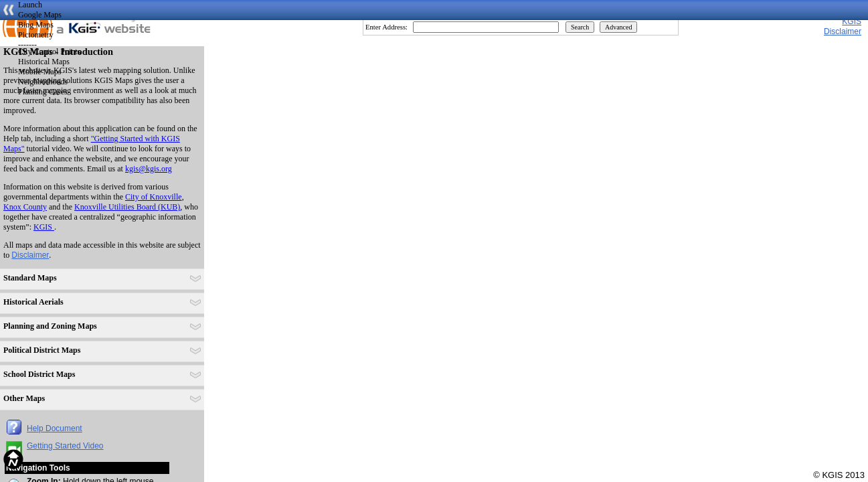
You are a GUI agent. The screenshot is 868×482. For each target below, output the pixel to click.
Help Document (55, 428)
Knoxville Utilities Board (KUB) (127, 207)
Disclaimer (30, 255)
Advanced (619, 27)
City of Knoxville (154, 197)
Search (580, 27)
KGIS (852, 21)
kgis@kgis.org (149, 169)
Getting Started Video (65, 446)
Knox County (25, 207)
